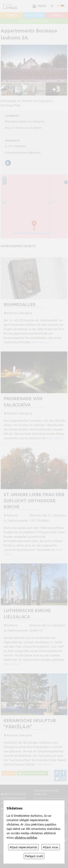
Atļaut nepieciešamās (23, 847)
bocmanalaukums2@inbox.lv (24, 153)
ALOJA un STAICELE (34, 21)
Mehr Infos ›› (40, 342)
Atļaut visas (51, 847)
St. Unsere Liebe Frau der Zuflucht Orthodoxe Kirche (34, 501)
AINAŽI (11, 15)
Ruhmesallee (20, 305)
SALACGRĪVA (34, 15)
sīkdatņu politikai (26, 838)
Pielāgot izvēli (34, 856)
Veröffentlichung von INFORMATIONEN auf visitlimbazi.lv (14, 798)
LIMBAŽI (57, 15)
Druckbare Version (34, 773)
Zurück (10, 773)
